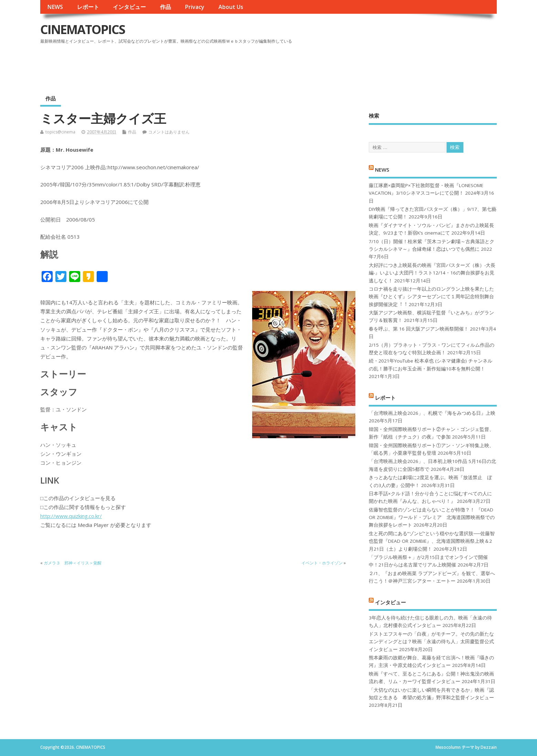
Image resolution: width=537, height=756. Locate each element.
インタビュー (129, 7)
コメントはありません (169, 132)
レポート (88, 7)
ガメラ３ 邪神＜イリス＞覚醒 (73, 563)
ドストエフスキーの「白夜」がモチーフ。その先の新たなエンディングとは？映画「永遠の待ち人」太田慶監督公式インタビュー (431, 642)
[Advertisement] (366, 65)
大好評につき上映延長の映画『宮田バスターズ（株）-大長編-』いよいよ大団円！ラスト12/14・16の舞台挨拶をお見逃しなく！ (432, 273)
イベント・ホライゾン (322, 563)
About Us (231, 7)
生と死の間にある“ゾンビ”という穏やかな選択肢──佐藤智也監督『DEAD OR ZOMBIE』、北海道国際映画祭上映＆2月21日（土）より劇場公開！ (432, 541)
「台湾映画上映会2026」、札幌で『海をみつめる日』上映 (432, 413)
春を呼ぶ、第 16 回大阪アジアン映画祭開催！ (419, 329)
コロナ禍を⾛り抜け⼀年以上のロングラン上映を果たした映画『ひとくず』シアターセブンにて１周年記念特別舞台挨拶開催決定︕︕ (431, 297)
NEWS (55, 7)
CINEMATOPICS (83, 29)
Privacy (195, 7)
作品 (165, 7)
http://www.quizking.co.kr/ (71, 516)
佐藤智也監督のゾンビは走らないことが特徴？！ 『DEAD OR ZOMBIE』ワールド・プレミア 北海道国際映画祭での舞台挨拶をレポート (432, 517)
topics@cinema (60, 132)
